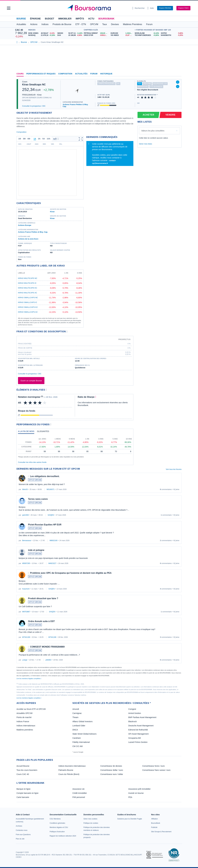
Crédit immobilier (80, 793)
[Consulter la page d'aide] (151, 8)
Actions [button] (34, 24)
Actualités (81, 74)
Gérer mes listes (146, 144)
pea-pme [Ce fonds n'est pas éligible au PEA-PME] (147, 84)
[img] (155, 97)
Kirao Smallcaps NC (34, 85)
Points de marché (24, 717)
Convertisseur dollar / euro (112, 770)
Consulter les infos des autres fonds (32, 462)
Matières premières (25, 730)
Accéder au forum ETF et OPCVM (31, 709)
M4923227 (52, 563)
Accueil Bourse (23, 766)
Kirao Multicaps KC (28, 288)
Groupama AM (134, 738)
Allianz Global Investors (82, 721)
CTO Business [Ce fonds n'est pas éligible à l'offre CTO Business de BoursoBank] (156, 87)
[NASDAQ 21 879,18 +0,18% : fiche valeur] (42, 35)
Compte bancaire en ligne (28, 793)
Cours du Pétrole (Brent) (69, 774)
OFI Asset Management (138, 734)
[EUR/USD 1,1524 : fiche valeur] (122, 33)
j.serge (25, 660)
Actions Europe (25, 225)
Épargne (35, 19)
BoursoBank (106, 19)
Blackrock (132, 721)
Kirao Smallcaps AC (28, 312)
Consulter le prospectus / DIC (34, 106)
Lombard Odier (79, 726)
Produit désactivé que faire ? (43, 598)
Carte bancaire (23, 797)
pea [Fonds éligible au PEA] (140, 84)
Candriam (77, 738)
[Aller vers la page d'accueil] (98, 8)
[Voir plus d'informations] (67, 332)
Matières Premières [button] (132, 24)
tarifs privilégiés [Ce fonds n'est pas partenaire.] (106, 84)
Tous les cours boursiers (27, 770)
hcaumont (26, 589)
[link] (19, 826)
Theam (75, 717)
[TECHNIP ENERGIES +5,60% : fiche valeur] (147, 35)
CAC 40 (19, 30)
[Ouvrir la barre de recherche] (138, 8)
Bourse (21, 19)
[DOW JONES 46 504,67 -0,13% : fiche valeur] (42, 33)
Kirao (52, 212)
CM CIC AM (78, 746)
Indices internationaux (26, 726)
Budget (50, 19)
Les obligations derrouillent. (45, 476)
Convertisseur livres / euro (154, 766)
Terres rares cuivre (38, 499)
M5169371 (51, 489)
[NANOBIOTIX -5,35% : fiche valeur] (172, 35)
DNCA (75, 730)
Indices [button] (45, 24)
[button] (9, 8)
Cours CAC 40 (23, 774)
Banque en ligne (23, 789)
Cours (20, 74)
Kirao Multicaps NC (28, 278)
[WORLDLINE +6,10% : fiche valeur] (147, 33)
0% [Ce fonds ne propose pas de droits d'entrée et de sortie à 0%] (118, 84)
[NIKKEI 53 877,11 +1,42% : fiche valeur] (70, 33)
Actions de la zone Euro (28, 239)
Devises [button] (115, 24)
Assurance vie (79, 789)
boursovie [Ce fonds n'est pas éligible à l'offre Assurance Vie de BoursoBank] (143, 87)
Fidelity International (81, 742)
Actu (91, 19)
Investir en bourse (136, 793)
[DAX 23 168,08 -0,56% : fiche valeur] (70, 35)
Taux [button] (105, 24)
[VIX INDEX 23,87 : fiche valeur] (122, 35)
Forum (149, 24)
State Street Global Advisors (84, 734)
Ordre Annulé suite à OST (41, 621)
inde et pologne (36, 550)
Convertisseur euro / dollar (112, 774)
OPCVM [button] (94, 24)
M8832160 (54, 541)
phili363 (48, 660)
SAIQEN (51, 515)
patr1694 (26, 515)
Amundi (76, 709)
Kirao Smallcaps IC (28, 302)
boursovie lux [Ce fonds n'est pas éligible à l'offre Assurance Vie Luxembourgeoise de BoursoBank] (160, 84)
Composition (65, 74)
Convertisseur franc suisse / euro (156, 770)
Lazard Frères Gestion (138, 742)
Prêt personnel (79, 797)
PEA (130, 797)
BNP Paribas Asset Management (142, 717)
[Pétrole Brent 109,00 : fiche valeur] (96, 33)
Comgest (132, 709)
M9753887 (26, 612)
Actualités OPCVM (24, 713)
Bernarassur (27, 541)
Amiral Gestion (135, 713)
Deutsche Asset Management (141, 726)
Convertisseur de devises (111, 766)
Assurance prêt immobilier (139, 789)
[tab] (26, 432)
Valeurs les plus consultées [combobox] (153, 131)
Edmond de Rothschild (138, 730)
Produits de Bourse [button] (62, 24)
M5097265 (26, 563)
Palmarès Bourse (66, 770)
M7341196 (26, 637)
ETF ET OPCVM (35, 480)
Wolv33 (25, 489)
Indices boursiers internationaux (72, 766)
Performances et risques (41, 74)
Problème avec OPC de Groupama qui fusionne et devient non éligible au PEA (71, 573)
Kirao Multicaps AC (28, 293)
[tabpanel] (75, 447)
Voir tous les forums (174, 469)
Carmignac (77, 713)
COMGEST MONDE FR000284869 (47, 647)
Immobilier (65, 19)
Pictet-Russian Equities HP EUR (45, 525)
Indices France (23, 721)
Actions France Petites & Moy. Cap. (75, 105)
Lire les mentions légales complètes (29, 679)
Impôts (80, 19)
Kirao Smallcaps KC (28, 307)
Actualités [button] (21, 24)
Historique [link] (106, 74)
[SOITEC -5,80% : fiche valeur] (172, 33)
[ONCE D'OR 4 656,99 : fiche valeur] (96, 35)
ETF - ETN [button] (81, 24)
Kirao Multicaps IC (27, 283)
